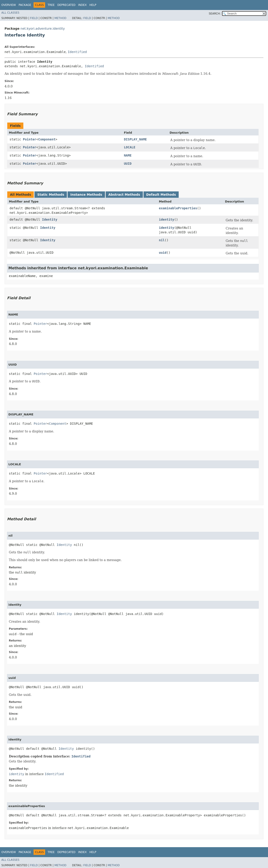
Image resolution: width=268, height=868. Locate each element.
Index (83, 5)
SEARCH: (215, 14)
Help (93, 5)
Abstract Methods (124, 195)
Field (34, 18)
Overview (9, 5)
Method (60, 18)
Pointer (30, 139)
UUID (128, 164)
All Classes (10, 13)
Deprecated (66, 5)
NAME (128, 155)
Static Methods (51, 195)
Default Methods (161, 195)
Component (47, 139)
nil (162, 240)
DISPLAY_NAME (135, 139)
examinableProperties (178, 208)
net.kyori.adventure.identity (43, 29)
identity (167, 219)
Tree (51, 5)
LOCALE (130, 147)
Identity (50, 219)
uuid (163, 253)
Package (25, 5)
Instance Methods (86, 195)
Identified (77, 52)
